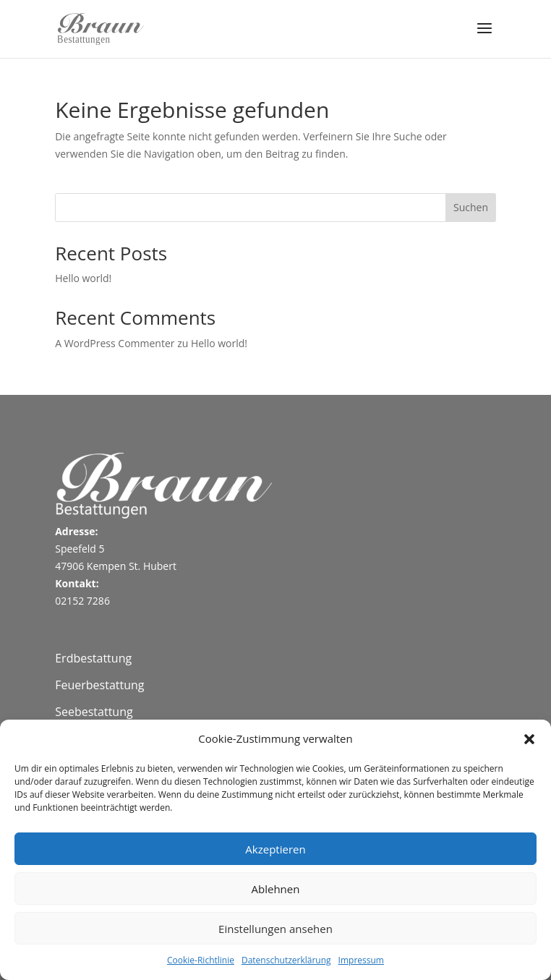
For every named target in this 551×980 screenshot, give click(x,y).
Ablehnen (276, 889)
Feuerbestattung (99, 685)
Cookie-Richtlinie (201, 960)
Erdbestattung (93, 658)
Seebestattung (94, 712)
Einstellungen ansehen (275, 929)
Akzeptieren (275, 849)
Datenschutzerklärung (286, 960)
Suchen (471, 207)
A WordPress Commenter (115, 343)
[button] (529, 739)
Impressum (361, 960)
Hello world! (83, 278)
